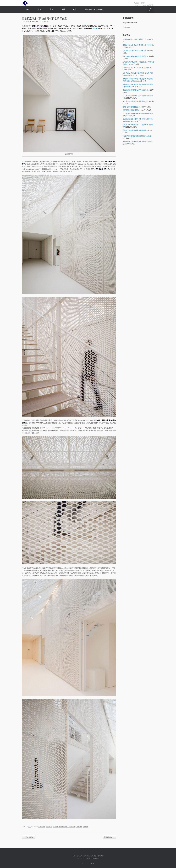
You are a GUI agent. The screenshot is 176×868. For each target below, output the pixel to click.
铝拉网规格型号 (64, 827)
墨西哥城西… (109, 837)
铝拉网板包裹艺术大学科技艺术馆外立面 (137, 68)
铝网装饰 (86, 827)
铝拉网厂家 (45, 21)
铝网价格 (72, 827)
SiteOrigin (86, 863)
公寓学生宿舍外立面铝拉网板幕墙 (135, 51)
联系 (63, 9)
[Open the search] (150, 9)
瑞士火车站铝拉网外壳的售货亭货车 (135, 101)
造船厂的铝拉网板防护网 (131, 107)
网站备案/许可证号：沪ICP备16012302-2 (88, 858)
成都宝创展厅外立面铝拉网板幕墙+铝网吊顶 (138, 45)
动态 (75, 9)
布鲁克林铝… (29, 837)
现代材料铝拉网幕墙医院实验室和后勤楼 (137, 136)
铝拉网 (108, 161)
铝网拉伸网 (50, 31)
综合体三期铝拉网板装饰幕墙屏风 (135, 130)
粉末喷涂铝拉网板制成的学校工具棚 (135, 90)
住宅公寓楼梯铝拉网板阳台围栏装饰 (135, 56)
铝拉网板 (56, 827)
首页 (28, 9)
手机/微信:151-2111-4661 (94, 9)
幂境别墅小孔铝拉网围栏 (131, 110)
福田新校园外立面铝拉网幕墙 (133, 39)
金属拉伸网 (88, 29)
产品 (40, 9)
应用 (51, 9)
